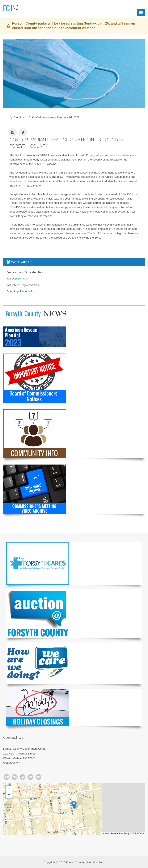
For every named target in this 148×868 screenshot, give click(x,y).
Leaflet (105, 833)
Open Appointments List (21, 291)
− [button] (9, 795)
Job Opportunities (17, 279)
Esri (126, 833)
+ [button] (9, 789)
